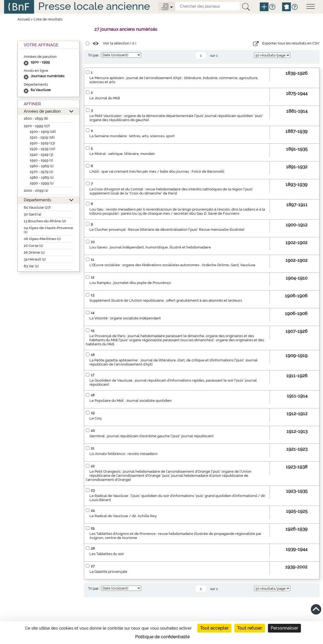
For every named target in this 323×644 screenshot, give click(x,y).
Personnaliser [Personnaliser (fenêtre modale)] (284, 628)
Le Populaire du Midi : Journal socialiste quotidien (131, 401)
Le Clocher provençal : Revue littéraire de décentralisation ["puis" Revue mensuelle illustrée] (167, 230)
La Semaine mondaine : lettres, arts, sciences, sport (132, 136)
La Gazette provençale (108, 572)
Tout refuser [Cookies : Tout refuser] (250, 628)
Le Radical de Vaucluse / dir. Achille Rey (123, 516)
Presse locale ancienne (94, 6)
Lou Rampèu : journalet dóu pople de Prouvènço (130, 283)
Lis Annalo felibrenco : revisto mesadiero (123, 454)
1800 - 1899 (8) (36, 119)
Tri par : (94, 55)
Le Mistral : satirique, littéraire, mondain (122, 154)
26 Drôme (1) (34, 252)
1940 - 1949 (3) (42, 155)
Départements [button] (37, 200)
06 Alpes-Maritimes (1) (42, 239)
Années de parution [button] (42, 111)
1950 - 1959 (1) (41, 160)
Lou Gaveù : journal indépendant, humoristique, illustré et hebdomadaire (150, 247)
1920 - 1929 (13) (42, 143)
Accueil (24, 19)
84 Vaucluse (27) (37, 207)
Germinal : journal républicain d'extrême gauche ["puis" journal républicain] (151, 436)
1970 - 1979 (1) (41, 172)
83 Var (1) (31, 266)
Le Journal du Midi (105, 98)
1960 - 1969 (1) (42, 166)
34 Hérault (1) (35, 259)
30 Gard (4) (33, 214)
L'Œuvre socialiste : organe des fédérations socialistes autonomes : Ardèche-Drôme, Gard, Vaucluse (172, 265)
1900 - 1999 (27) (37, 126)
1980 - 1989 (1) (42, 177)
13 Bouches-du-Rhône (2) (45, 221)
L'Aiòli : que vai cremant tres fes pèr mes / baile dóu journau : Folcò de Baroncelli (157, 171)
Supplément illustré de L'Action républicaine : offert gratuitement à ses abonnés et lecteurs (166, 300)
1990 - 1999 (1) (42, 183)
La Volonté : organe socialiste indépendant (125, 318)
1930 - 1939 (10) (43, 149)
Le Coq (95, 418)
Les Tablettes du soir (107, 554)
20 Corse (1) (33, 246)
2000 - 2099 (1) (36, 191)
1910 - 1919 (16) (42, 137)
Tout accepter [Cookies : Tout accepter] (214, 628)
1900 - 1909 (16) (43, 132)
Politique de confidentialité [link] (162, 637)
